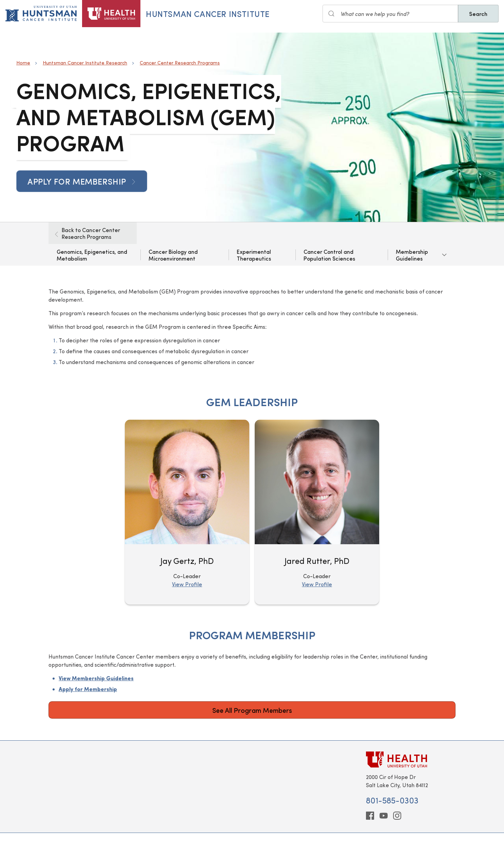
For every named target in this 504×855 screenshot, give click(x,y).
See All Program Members (252, 710)
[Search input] (390, 14)
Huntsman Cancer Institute (208, 14)
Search (478, 14)
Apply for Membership (82, 181)
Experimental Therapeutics (254, 255)
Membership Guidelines (412, 255)
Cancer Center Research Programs (180, 63)
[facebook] (370, 816)
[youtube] (384, 816)
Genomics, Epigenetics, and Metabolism (92, 255)
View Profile (187, 584)
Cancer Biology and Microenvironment (173, 255)
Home (23, 63)
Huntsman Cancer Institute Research (85, 63)
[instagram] (397, 816)
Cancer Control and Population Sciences (329, 255)
